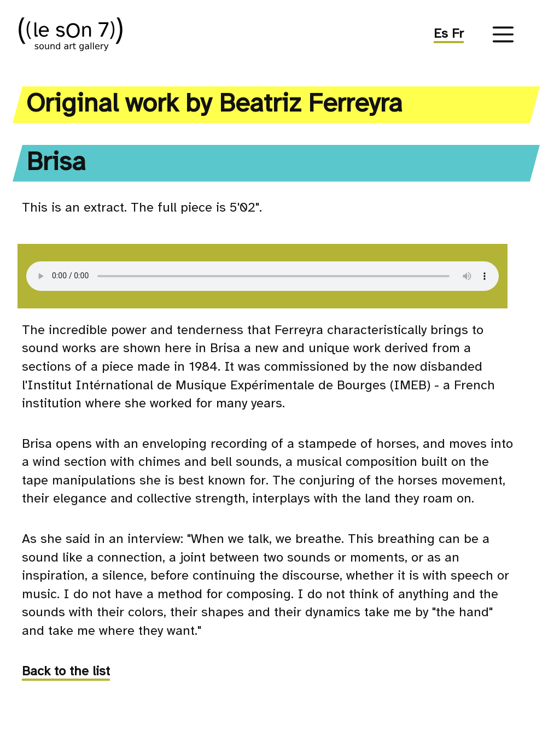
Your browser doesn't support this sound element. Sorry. (262, 276)
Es (443, 34)
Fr (458, 34)
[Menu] (503, 34)
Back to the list (66, 672)
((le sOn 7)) (85, 34)
